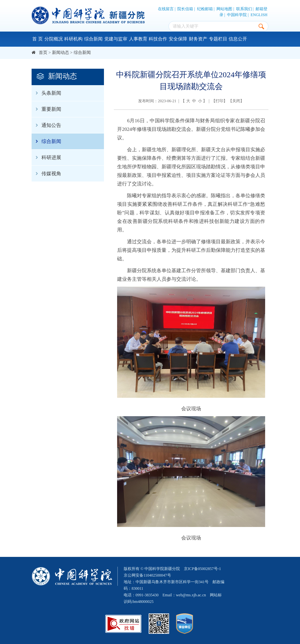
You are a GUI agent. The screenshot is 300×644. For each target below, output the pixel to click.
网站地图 (224, 9)
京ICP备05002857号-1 (202, 569)
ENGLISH (259, 15)
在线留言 (166, 9)
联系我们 (244, 9)
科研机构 (73, 39)
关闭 (236, 101)
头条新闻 (46, 93)
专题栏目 (218, 39)
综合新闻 (93, 39)
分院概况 (54, 39)
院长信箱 (185, 9)
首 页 (37, 39)
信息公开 (238, 39)
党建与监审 (116, 39)
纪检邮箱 (205, 9)
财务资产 (198, 39)
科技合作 (158, 39)
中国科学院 (237, 15)
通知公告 (46, 125)
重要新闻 (46, 109)
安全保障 (178, 39)
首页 (43, 52)
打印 (219, 101)
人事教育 (138, 39)
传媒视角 (46, 174)
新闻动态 (61, 52)
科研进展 (46, 157)
